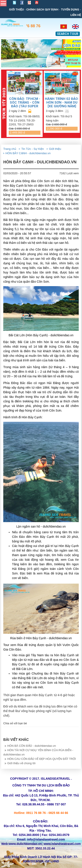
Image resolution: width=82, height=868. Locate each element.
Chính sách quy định (42, 9)
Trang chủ (10, 149)
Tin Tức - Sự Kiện (32, 149)
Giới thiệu (16, 9)
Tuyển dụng (70, 9)
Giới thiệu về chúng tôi (19, 763)
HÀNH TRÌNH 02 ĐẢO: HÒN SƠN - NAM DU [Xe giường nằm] (62, 102)
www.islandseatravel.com (62, 844)
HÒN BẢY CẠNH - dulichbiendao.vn (28, 153)
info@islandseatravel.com (46, 839)
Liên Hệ (76, 15)
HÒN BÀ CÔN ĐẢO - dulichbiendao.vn (30, 746)
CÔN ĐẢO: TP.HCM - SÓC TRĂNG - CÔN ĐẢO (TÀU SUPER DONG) (25, 102)
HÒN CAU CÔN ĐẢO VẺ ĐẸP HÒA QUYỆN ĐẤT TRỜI (40, 759)
